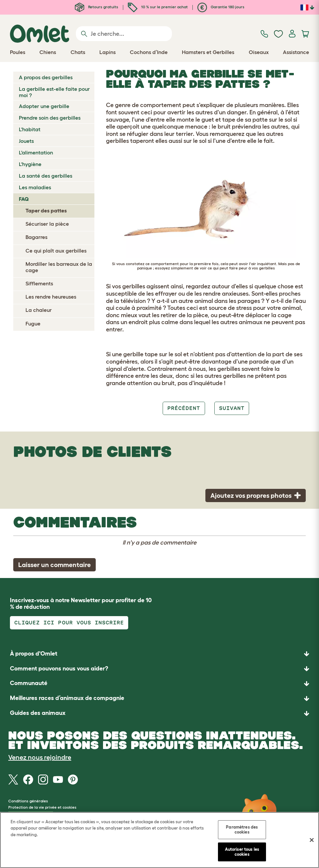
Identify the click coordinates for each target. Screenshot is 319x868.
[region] (159, 840)
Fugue (33, 323)
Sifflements (39, 283)
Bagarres (36, 237)
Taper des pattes (46, 210)
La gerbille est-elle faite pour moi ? (54, 92)
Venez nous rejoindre (40, 757)
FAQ (24, 199)
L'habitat (30, 129)
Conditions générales (28, 801)
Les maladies (35, 187)
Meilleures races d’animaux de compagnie (67, 698)
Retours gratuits (97, 7)
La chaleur (39, 310)
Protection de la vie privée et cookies (42, 807)
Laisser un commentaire (54, 565)
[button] (159, 713)
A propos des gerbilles (46, 77)
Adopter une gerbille (44, 106)
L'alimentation (36, 152)
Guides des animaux (38, 713)
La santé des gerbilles (46, 176)
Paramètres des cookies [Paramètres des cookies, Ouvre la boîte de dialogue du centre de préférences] (242, 830)
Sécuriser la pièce (47, 224)
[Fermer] (312, 840)
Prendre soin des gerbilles (50, 118)
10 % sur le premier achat (158, 7)
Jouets (26, 141)
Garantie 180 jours (221, 7)
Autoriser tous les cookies (242, 852)
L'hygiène (30, 164)
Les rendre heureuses (51, 297)
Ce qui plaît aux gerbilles (56, 251)
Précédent (184, 408)
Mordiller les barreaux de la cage (59, 267)
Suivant (232, 408)
